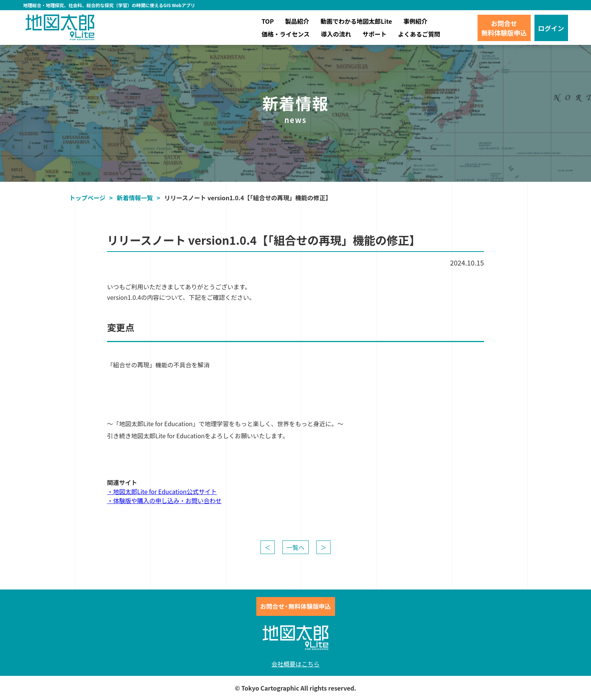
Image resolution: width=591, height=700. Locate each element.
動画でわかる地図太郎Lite (356, 21)
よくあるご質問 (419, 34)
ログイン (551, 28)
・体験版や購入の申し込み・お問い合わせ (164, 500)
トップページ (87, 198)
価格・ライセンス (286, 34)
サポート (375, 34)
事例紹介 (415, 21)
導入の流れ (336, 34)
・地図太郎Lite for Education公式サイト (162, 491)
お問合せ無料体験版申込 (504, 28)
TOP (268, 21)
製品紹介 (297, 21)
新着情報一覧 (135, 198)
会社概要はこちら (295, 664)
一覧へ (295, 547)
